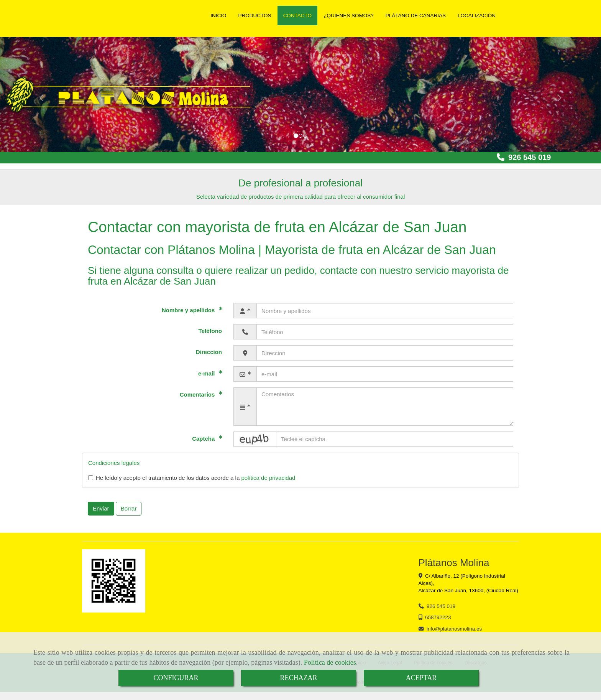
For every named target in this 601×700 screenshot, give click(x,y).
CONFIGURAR (176, 678)
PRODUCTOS (255, 16)
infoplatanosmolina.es (454, 629)
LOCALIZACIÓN (477, 16)
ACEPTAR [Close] (421, 678)
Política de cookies (330, 662)
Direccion (209, 352)
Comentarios (198, 394)
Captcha (204, 439)
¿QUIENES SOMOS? (349, 16)
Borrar (129, 508)
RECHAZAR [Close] (298, 678)
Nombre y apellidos (189, 310)
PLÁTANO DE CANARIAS (416, 16)
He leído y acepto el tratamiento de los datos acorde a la (192, 478)
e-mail (207, 373)
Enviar (101, 508)
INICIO (218, 16)
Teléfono (210, 331)
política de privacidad (268, 478)
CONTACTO (298, 16)
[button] (556, 94)
